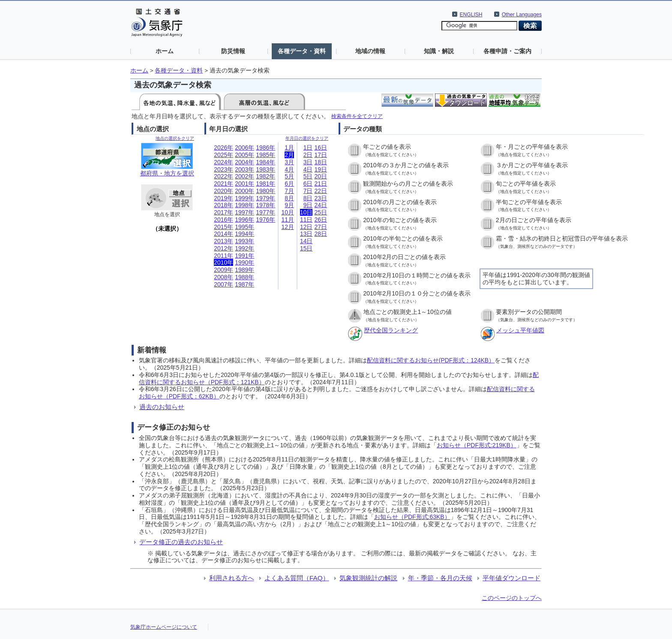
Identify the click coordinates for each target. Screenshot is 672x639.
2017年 (223, 212)
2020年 (223, 191)
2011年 (223, 256)
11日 (306, 220)
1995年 (244, 227)
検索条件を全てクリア (357, 116)
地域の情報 (370, 51)
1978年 (265, 205)
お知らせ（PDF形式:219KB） (477, 445)
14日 (306, 241)
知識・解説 (439, 51)
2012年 (223, 248)
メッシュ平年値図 (520, 330)
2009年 (223, 270)
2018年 (223, 205)
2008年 (223, 277)
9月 (289, 205)
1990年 (244, 262)
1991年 (244, 256)
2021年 (223, 184)
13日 (306, 234)
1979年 (265, 198)
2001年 (244, 184)
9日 (308, 205)
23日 (321, 198)
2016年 (223, 220)
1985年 (265, 155)
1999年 (244, 198)
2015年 (223, 227)
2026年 (223, 148)
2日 (308, 155)
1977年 (265, 212)
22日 (321, 191)
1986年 (265, 148)
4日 (308, 169)
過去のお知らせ (162, 407)
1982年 (265, 176)
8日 (308, 198)
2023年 (223, 169)
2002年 (244, 176)
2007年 (223, 284)
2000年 (244, 191)
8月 (289, 198)
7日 (308, 191)
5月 (289, 176)
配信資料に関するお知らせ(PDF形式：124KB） (431, 360)
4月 (289, 169)
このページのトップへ (512, 598)
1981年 (265, 184)
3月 (289, 162)
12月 (288, 227)
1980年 (265, 191)
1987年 (244, 284)
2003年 (244, 169)
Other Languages (522, 15)
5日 (308, 176)
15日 (306, 248)
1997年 (244, 212)
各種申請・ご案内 (507, 51)
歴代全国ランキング (391, 330)
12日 (306, 227)
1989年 (244, 270)
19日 (321, 169)
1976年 (265, 220)
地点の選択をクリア (175, 138)
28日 (321, 234)
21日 (321, 184)
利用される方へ (232, 578)
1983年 (265, 169)
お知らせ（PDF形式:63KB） (412, 517)
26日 (321, 220)
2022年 (223, 176)
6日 (308, 184)
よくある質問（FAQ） (297, 578)
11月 (288, 220)
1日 (308, 148)
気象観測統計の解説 (368, 578)
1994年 (244, 234)
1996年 (244, 220)
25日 (321, 212)
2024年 (223, 162)
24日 (321, 205)
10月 (288, 212)
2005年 (244, 155)
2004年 (244, 162)
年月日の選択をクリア (307, 138)
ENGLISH (471, 15)
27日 (321, 227)
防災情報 (233, 51)
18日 (321, 162)
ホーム (165, 51)
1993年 (244, 241)
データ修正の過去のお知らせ (181, 542)
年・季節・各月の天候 (440, 578)
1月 (289, 148)
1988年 (244, 277)
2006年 (244, 148)
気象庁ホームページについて (164, 627)
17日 (321, 155)
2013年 (223, 241)
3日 (308, 162)
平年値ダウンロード (511, 578)
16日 (321, 148)
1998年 (244, 205)
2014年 (223, 234)
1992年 (244, 248)
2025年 (223, 155)
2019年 (223, 198)
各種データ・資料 (302, 51)
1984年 (265, 162)
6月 (289, 184)
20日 (321, 176)
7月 (289, 191)
